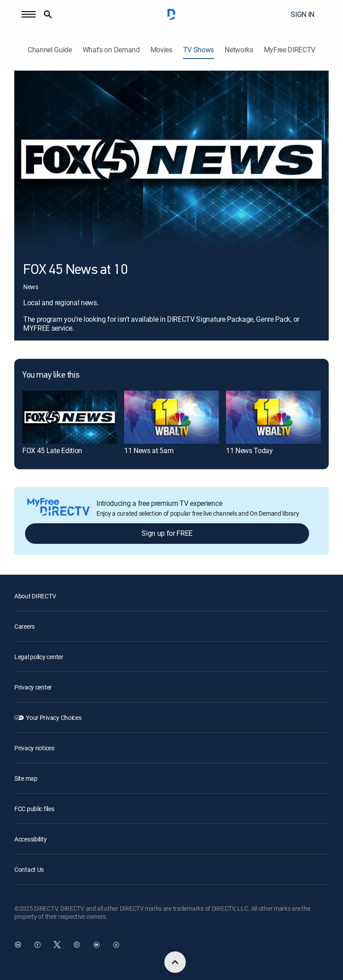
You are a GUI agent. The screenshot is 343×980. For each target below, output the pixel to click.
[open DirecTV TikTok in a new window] (116, 945)
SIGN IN (303, 14)
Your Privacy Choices (54, 717)
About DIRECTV (35, 596)
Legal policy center (39, 657)
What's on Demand (111, 50)
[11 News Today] (273, 417)
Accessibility (30, 839)
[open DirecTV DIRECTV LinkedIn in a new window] (18, 945)
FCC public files (34, 809)
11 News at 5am (149, 450)
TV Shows (199, 50)
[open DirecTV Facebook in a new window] (38, 945)
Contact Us (29, 869)
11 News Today (249, 450)
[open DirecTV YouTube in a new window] (96, 945)
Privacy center (33, 687)
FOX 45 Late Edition (52, 450)
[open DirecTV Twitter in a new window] (57, 945)
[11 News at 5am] (171, 417)
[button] (29, 14)
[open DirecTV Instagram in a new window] (77, 945)
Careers (25, 626)
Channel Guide (50, 50)
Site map (26, 778)
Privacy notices (34, 748)
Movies (161, 50)
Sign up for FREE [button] (167, 533)
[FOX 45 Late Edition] (70, 417)
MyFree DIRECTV (290, 50)
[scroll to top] (175, 962)
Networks (239, 50)
